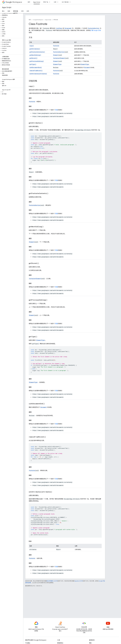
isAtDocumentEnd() (36, 68)
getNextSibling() (35, 55)
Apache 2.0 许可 (79, 581)
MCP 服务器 (65, 2)
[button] (11, 15)
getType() (33, 64)
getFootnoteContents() (37, 52)
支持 (28, 11)
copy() (32, 46)
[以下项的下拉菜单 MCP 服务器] (71, 2)
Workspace (14, 2)
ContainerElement (59, 58)
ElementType (57, 64)
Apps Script (7, 7)
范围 (56, 110)
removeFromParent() (36, 71)
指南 (9, 11)
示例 (22, 11)
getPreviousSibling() (37, 61)
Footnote (56, 46)
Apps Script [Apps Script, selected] (37, 2)
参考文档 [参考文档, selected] (16, 11)
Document (87, 68)
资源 (55, 2)
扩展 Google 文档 (96, 30)
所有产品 (46, 2)
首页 (29, 2)
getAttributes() (35, 49)
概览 (3, 11)
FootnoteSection (94, 28)
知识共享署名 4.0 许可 (52, 581)
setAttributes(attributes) (38, 74)
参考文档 (56, 20)
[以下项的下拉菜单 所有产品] (50, 2)
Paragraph (68, 28)
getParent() (33, 58)
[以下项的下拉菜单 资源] (58, 2)
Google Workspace (38, 20)
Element (56, 55)
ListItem (59, 28)
